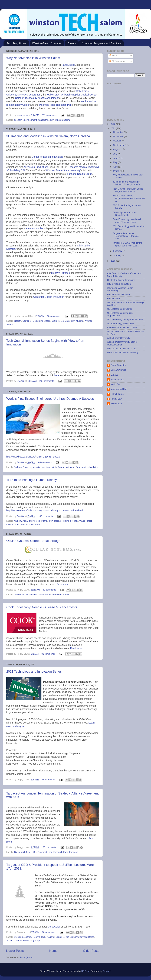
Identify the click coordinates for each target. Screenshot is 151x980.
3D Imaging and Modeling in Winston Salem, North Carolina (48, 136)
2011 (113, 128)
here (56, 375)
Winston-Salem (62, 120)
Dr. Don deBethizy (23, 937)
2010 (113, 261)
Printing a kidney (70, 521)
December (119, 132)
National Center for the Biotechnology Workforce (71, 937)
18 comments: (49, 932)
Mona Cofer (54, 927)
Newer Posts (15, 951)
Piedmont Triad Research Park (56, 105)
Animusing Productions (36, 167)
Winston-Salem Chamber (47, 43)
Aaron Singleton (119, 365)
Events (72, 43)
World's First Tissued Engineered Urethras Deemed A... (129, 198)
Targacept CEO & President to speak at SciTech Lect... (127, 244)
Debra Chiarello (118, 370)
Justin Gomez (117, 380)
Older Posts (91, 951)
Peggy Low (116, 399)
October (117, 141)
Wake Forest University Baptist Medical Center (72, 95)
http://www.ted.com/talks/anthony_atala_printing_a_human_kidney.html (45, 511)
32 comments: (49, 654)
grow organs (55, 521)
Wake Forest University (63, 321)
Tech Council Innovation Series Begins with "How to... (128, 190)
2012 (113, 124)
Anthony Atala (21, 467)
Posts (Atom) (26, 957)
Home (53, 951)
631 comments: (50, 115)
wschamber (116, 404)
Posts (113, 55)
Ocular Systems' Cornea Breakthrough (33, 541)
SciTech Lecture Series (18, 941)
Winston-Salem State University (123, 353)
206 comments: (47, 381)
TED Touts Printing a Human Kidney (32, 480)
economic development (25, 120)
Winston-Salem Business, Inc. (122, 349)
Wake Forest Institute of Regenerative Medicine (75, 467)
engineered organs (38, 521)
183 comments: (50, 847)
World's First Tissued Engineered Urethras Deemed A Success (50, 399)
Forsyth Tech (39, 937)
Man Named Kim (119, 389)
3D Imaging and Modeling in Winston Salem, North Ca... (127, 183)
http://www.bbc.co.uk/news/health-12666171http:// (33, 457)
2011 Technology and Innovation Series (34, 672)
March (117, 171)
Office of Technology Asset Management (37, 98)
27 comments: (49, 780)
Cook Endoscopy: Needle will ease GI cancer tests (42, 607)
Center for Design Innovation (47, 157)
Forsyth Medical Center (119, 295)
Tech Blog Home (17, 43)
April (116, 167)
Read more (63, 584)
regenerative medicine (40, 467)
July (116, 154)
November (119, 137)
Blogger (107, 971)
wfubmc (79, 321)
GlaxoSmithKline (22, 852)
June (116, 158)
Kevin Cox (116, 384)
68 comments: (46, 462)
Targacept (74, 852)
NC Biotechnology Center (120, 309)
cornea (17, 595)
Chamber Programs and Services (101, 43)
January (117, 255)
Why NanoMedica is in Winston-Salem (33, 58)
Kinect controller (35, 228)
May (116, 162)
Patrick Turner (117, 394)
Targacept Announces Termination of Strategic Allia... (125, 236)
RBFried (85, 971)
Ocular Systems (30, 595)
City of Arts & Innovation (119, 284)
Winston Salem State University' (63, 170)
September (119, 145)
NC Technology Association (120, 324)
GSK (34, 852)
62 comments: (50, 590)
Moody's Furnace (61, 273)
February (118, 251)
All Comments (117, 61)
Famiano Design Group (80, 174)
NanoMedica (68, 65)
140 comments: (46, 516)
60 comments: (54, 316)
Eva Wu (114, 375)
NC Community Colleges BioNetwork (125, 320)
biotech (18, 321)
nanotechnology (46, 120)
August (117, 149)
